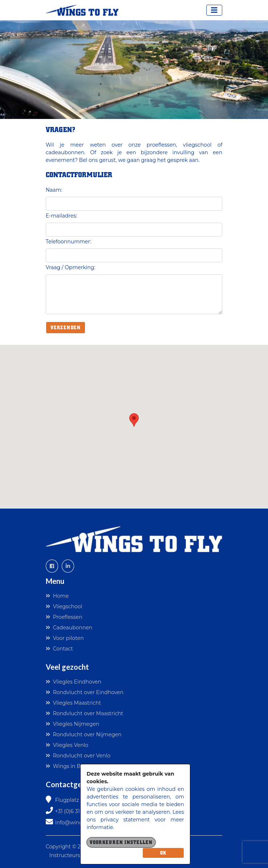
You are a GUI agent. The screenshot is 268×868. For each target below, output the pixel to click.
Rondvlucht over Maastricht (85, 713)
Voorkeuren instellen (121, 842)
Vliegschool (64, 606)
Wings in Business (73, 766)
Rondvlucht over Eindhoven (85, 692)
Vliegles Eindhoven (74, 682)
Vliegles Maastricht (73, 703)
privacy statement (125, 820)
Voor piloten (65, 638)
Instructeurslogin (71, 855)
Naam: (54, 190)
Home (57, 596)
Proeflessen (64, 617)
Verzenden (66, 328)
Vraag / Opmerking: (71, 267)
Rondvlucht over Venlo (78, 756)
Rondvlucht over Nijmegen (84, 734)
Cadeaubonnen (69, 628)
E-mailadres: (62, 216)
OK (163, 853)
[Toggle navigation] (214, 10)
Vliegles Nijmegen (73, 724)
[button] (134, 420)
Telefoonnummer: (68, 242)
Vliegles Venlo (67, 745)
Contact (59, 649)
